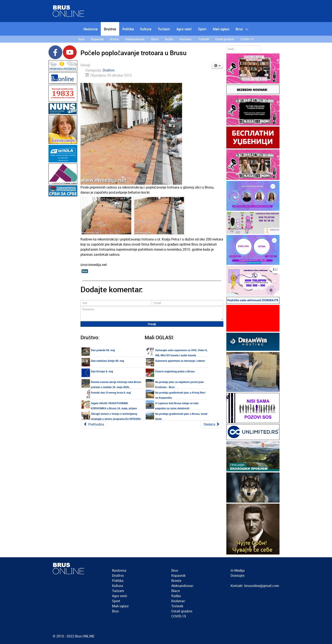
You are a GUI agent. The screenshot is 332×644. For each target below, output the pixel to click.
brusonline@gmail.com (262, 586)
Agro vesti (120, 596)
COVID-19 (179, 616)
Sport (116, 601)
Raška (176, 596)
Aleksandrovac (182, 586)
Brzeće (176, 581)
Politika (118, 581)
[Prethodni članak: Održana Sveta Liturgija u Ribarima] (94, 424)
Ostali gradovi (182, 611)
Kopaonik (178, 576)
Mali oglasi (120, 606)
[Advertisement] (63, 261)
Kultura (118, 586)
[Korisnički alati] (217, 66)
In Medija (238, 570)
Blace (176, 591)
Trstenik (177, 606)
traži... (226, 45)
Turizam (118, 591)
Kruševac (178, 601)
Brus (85, 271)
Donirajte (237, 576)
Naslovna (119, 570)
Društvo (109, 70)
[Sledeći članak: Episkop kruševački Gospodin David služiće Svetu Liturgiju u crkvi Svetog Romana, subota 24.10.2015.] (212, 424)
